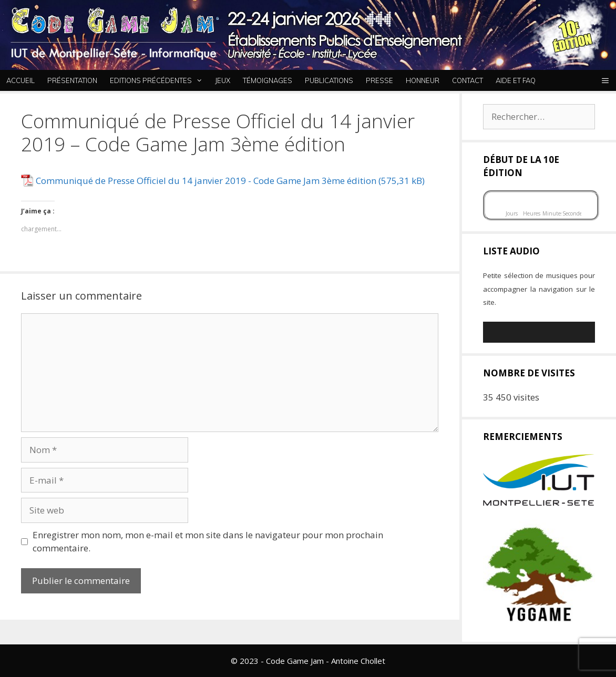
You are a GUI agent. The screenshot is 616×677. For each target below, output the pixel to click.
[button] (605, 80)
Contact (468, 80)
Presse (379, 80)
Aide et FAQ (516, 80)
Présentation (72, 80)
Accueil (20, 80)
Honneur (423, 80)
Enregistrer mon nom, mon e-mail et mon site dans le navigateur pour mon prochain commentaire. (208, 542)
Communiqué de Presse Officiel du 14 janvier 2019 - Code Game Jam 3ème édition (206, 181)
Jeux (223, 80)
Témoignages (268, 80)
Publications (329, 80)
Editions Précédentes (159, 80)
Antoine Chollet (358, 661)
